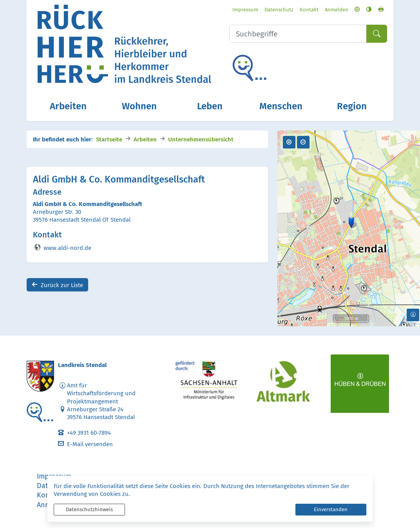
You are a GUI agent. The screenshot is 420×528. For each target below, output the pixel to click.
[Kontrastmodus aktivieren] (369, 9)
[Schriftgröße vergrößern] (357, 9)
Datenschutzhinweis (89, 509)
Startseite (109, 139)
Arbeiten (145, 139)
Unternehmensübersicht (201, 139)
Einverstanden (331, 509)
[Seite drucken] (381, 9)
